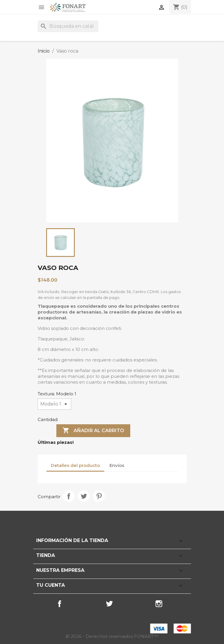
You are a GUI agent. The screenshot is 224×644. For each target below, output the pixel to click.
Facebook (60, 604)
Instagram (159, 604)
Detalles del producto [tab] (75, 465)
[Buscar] (68, 26)
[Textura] (54, 404)
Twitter (109, 604)
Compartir (69, 496)
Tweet (84, 496)
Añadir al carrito (93, 431)
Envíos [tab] (117, 465)
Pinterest (99, 496)
